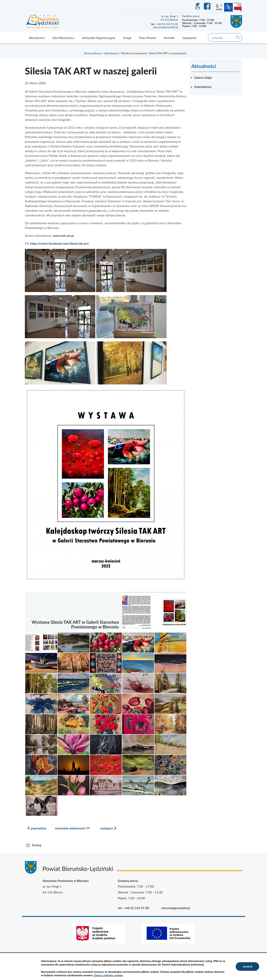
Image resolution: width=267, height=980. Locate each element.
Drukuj (37, 845)
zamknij (247, 966)
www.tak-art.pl (63, 236)
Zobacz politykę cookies (109, 975)
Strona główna (93, 53)
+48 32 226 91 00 (167, 24)
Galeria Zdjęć (203, 77)
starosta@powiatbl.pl (165, 27)
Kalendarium (203, 87)
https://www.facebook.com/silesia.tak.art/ (60, 243)
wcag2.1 (219, 7)
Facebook (208, 6)
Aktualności (111, 53)
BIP (238, 7)
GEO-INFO (198, 6)
